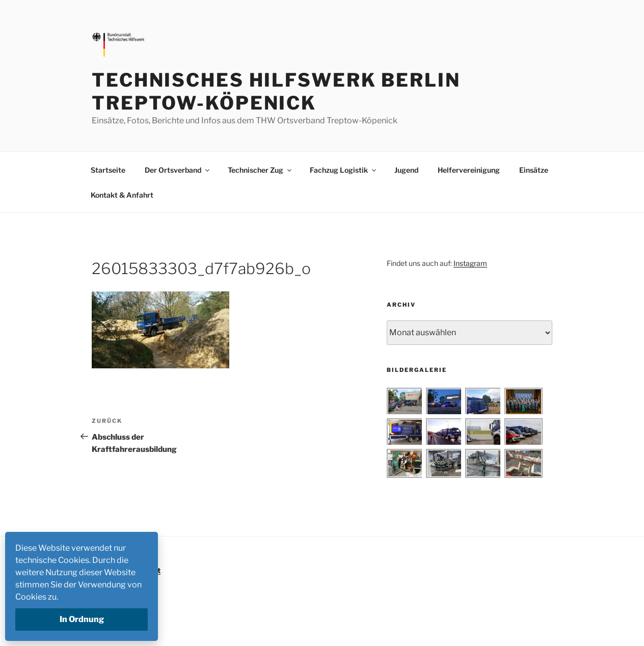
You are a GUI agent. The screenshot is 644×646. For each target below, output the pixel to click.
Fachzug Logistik (344, 170)
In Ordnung (82, 619)
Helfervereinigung (469, 170)
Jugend (406, 170)
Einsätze (534, 170)
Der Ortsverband (178, 170)
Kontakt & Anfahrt (122, 195)
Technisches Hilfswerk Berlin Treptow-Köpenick (276, 91)
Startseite (108, 170)
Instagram (470, 263)
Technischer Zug (260, 170)
